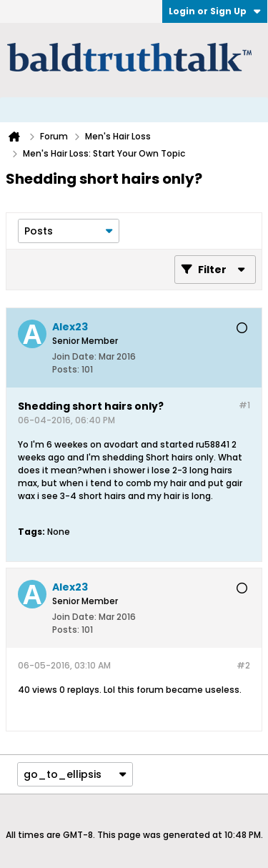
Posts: (66, 369)
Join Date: (74, 356)
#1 (244, 405)
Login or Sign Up (215, 11)
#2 (243, 665)
